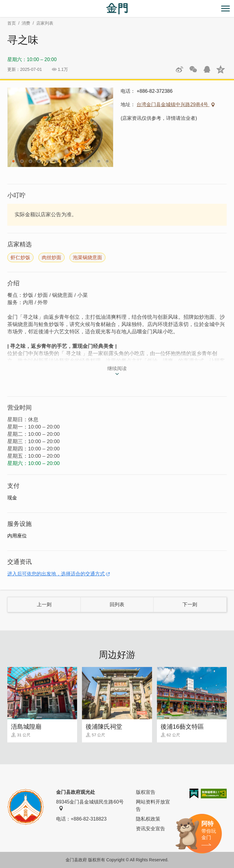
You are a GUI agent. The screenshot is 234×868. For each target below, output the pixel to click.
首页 (12, 23)
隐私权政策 (148, 819)
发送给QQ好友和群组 (207, 69)
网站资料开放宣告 (153, 806)
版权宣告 (146, 792)
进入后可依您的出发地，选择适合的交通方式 (56, 574)
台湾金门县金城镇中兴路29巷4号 (173, 104)
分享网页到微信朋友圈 (193, 69)
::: (2, 3)
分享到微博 (179, 69)
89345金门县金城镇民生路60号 (90, 805)
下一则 (190, 604)
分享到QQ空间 (221, 69)
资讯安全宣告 (151, 829)
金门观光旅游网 (117, 9)
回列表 (117, 604)
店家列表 (45, 23)
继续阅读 (117, 368)
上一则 (44, 604)
